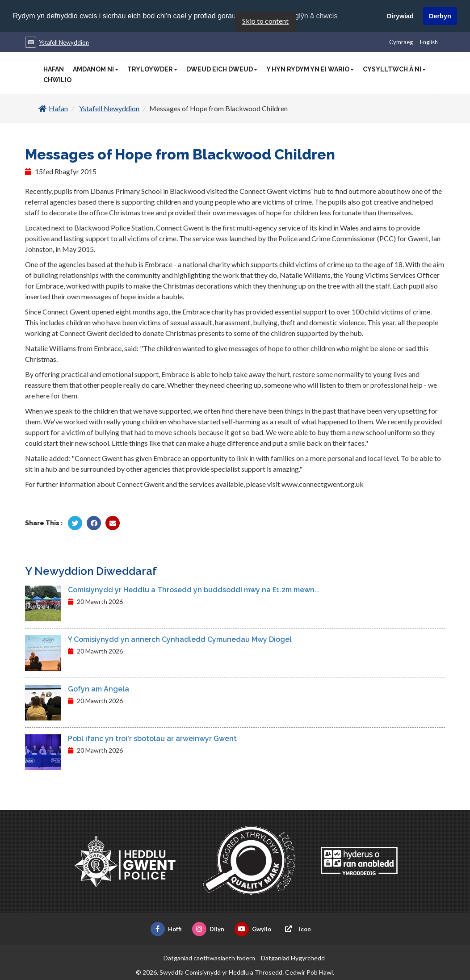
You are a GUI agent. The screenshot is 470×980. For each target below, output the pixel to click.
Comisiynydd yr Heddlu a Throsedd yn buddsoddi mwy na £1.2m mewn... (194, 590)
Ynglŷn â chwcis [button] (312, 16)
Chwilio (57, 80)
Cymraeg (401, 42)
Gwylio (253, 929)
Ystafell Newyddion (64, 42)
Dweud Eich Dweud (222, 69)
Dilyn (208, 929)
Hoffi (166, 929)
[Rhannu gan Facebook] (94, 523)
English (429, 42)
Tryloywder (152, 69)
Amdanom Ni (96, 69)
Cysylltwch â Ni (394, 69)
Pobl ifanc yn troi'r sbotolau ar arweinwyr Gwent (152, 739)
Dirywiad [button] (400, 16)
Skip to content (265, 21)
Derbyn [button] (440, 16)
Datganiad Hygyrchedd (293, 958)
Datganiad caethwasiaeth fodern (209, 958)
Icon (296, 929)
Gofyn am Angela (99, 689)
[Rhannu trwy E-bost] (113, 523)
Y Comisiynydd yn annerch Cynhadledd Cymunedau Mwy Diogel (180, 639)
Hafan (54, 69)
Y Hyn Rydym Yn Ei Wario (310, 69)
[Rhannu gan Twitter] (75, 523)
